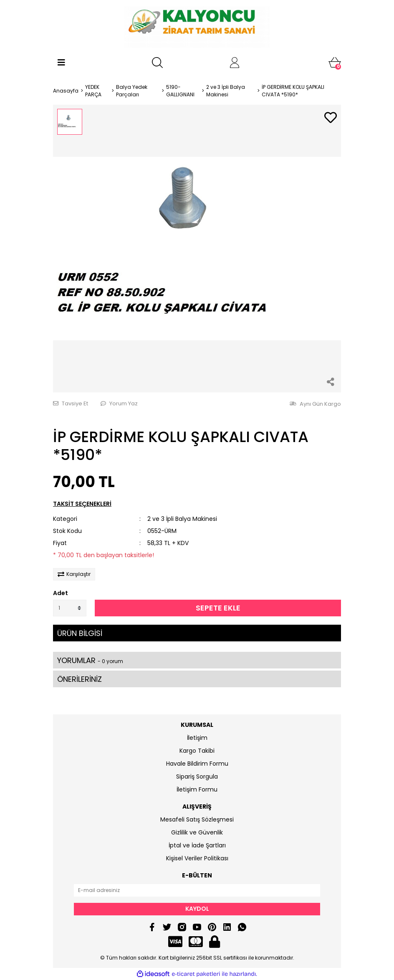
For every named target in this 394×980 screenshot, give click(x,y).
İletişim (197, 738)
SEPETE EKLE (218, 608)
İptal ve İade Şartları (197, 845)
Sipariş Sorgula (197, 776)
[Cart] (335, 63)
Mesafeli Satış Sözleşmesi (197, 819)
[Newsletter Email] (197, 890)
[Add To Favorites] (331, 118)
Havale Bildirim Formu (197, 764)
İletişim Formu (197, 789)
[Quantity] (70, 608)
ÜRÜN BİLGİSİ (80, 633)
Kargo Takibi (197, 751)
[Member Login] (235, 63)
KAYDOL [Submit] (197, 909)
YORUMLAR (90, 660)
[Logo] (197, 27)
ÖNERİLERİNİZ (80, 679)
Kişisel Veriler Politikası (197, 858)
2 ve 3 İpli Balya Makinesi (182, 519)
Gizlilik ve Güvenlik (197, 832)
